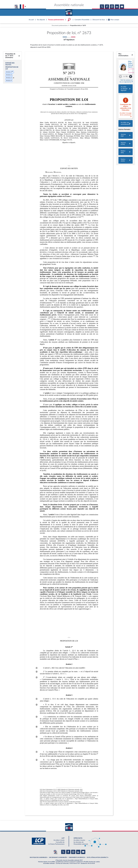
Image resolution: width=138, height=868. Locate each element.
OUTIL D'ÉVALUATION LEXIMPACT (97, 857)
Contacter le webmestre (76, 862)
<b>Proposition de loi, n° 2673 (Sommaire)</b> (12, 56)
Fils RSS (86, 862)
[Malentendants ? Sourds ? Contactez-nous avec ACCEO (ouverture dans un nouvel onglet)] (55, 852)
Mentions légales (43, 862)
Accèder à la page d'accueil (69, 12)
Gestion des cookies (94, 862)
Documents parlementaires (60, 25)
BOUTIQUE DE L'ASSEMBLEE (38, 857)
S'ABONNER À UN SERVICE (76, 857)
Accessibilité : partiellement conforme (59, 862)
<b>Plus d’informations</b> (126, 55)
